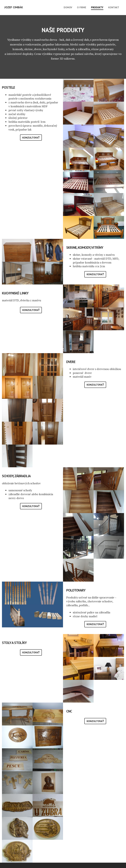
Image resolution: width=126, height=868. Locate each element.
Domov (68, 7)
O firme (82, 7)
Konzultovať (31, 138)
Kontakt (114, 7)
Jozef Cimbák (14, 7)
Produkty (97, 7)
